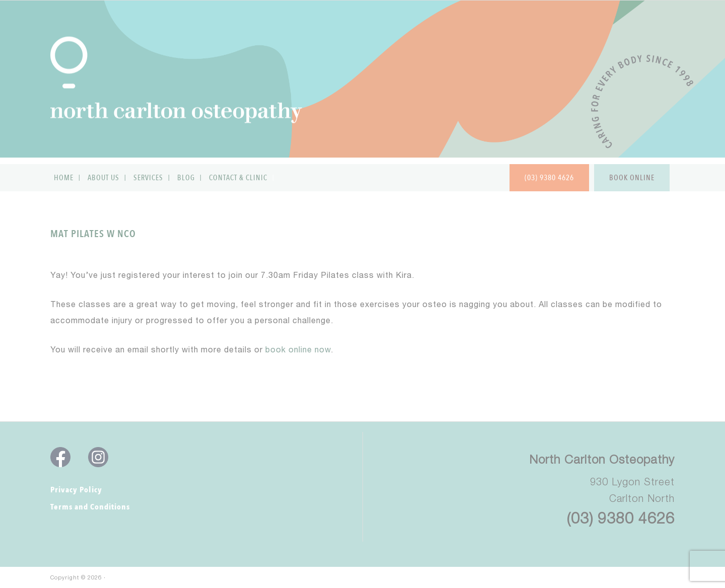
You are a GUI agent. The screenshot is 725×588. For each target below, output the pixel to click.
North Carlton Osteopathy (602, 459)
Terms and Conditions (90, 507)
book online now (298, 351)
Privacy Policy (76, 490)
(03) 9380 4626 (621, 518)
